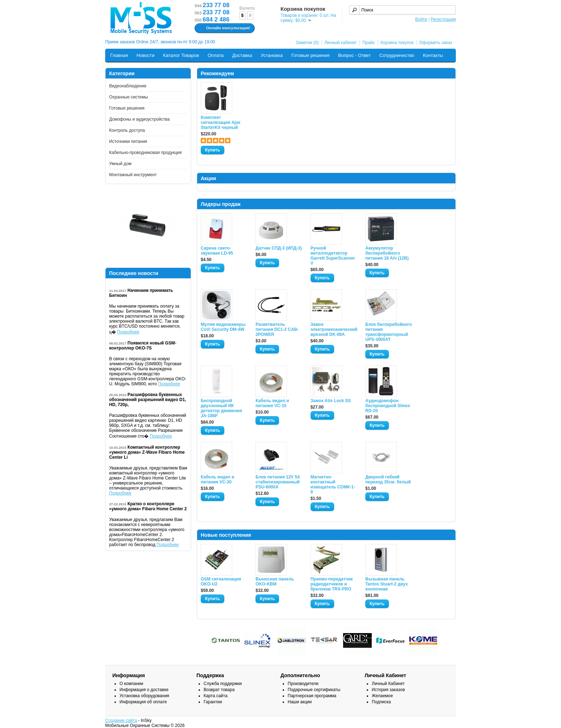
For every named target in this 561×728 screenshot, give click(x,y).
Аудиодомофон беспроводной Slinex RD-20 (388, 406)
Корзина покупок (397, 43)
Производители (303, 684)
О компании (131, 684)
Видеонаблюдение (128, 86)
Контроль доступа (127, 130)
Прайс (369, 43)
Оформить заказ (436, 43)
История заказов (388, 690)
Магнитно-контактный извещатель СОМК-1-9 (333, 484)
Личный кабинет (341, 43)
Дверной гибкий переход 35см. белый (388, 479)
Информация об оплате (143, 702)
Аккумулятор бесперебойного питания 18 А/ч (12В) (387, 253)
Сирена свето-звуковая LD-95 (217, 251)
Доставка (242, 55)
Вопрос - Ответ (354, 55)
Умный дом (120, 164)
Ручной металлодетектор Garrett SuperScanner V (333, 256)
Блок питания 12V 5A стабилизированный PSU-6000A (278, 482)
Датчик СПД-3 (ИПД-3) (279, 248)
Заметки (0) (307, 43)
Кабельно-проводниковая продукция (145, 153)
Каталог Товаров (181, 55)
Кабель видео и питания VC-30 (218, 479)
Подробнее (128, 332)
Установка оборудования (144, 696)
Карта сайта (216, 696)
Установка (272, 55)
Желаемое (382, 696)
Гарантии (213, 702)
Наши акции (300, 702)
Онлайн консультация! (224, 28)
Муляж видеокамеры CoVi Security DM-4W (223, 327)
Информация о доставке (144, 690)
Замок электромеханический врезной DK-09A (334, 329)
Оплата (216, 55)
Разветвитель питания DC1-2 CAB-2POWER (277, 329)
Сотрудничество (397, 55)
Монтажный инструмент (133, 175)
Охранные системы (128, 97)
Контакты (433, 55)
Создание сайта (121, 720)
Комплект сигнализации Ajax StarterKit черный (221, 122)
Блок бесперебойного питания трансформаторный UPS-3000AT (389, 332)
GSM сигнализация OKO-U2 (221, 582)
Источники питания (128, 141)
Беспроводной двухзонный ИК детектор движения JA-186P (221, 408)
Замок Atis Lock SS (331, 401)
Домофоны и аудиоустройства (139, 119)
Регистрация (443, 19)
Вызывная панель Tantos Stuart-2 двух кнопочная (387, 584)
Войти (421, 19)
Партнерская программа (312, 696)
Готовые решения (310, 55)
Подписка (381, 702)
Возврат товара (219, 690)
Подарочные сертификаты (314, 690)
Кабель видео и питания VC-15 (272, 403)
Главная (119, 55)
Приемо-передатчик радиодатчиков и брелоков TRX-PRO (332, 584)
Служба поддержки (223, 684)
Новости (145, 55)
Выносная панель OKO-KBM (275, 582)
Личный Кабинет (388, 684)
